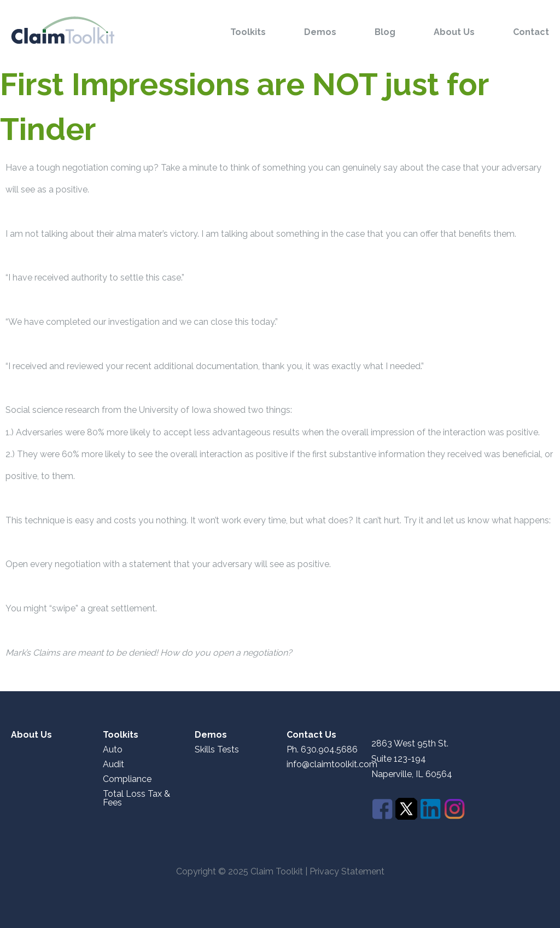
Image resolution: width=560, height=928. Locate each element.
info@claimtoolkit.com (332, 764)
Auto (113, 750)
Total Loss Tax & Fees (136, 798)
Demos (320, 32)
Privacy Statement (347, 871)
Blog (385, 32)
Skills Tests (217, 750)
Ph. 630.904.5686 (322, 750)
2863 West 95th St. (410, 744)
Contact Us (311, 735)
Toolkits (248, 32)
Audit (113, 764)
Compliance (127, 779)
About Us (454, 32)
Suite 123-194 (399, 759)
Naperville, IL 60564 (412, 774)
